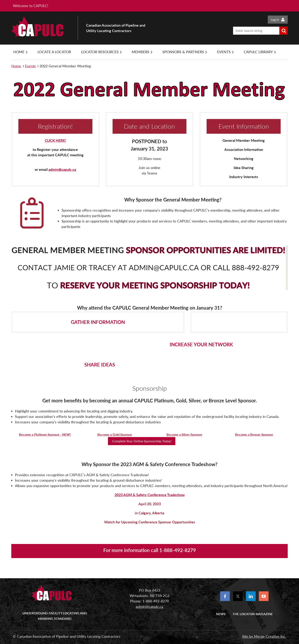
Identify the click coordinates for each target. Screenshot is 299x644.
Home (16, 66)
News (221, 614)
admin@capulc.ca (62, 169)
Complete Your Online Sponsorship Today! (142, 441)
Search (284, 31)
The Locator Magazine (253, 614)
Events (30, 66)
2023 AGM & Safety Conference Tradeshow (150, 495)
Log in (275, 19)
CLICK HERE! (55, 140)
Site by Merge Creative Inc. (264, 636)
